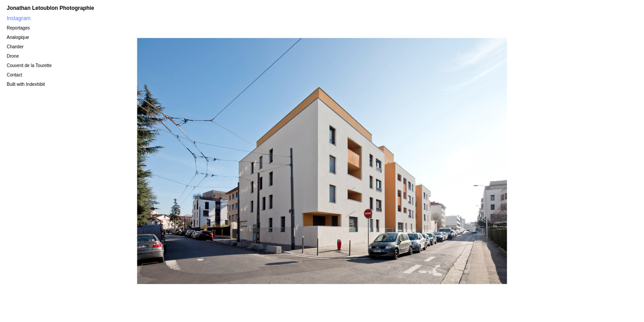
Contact (14, 75)
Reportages (18, 28)
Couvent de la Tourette (29, 66)
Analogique (18, 37)
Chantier (15, 47)
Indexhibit (36, 84)
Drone (13, 56)
